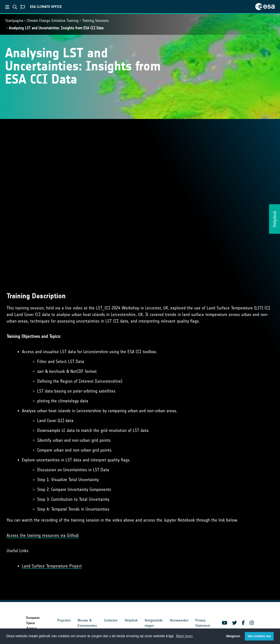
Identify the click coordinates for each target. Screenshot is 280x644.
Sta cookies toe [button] (259, 636)
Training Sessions (95, 21)
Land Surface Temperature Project (52, 566)
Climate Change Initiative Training (53, 21)
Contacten (111, 620)
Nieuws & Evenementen (87, 623)
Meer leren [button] (184, 636)
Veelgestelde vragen (154, 623)
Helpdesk (131, 620)
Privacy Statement (203, 623)
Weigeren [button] (233, 636)
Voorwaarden (179, 620)
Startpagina (14, 21)
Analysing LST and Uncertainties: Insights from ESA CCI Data (56, 28)
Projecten (64, 620)
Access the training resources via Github (43, 535)
